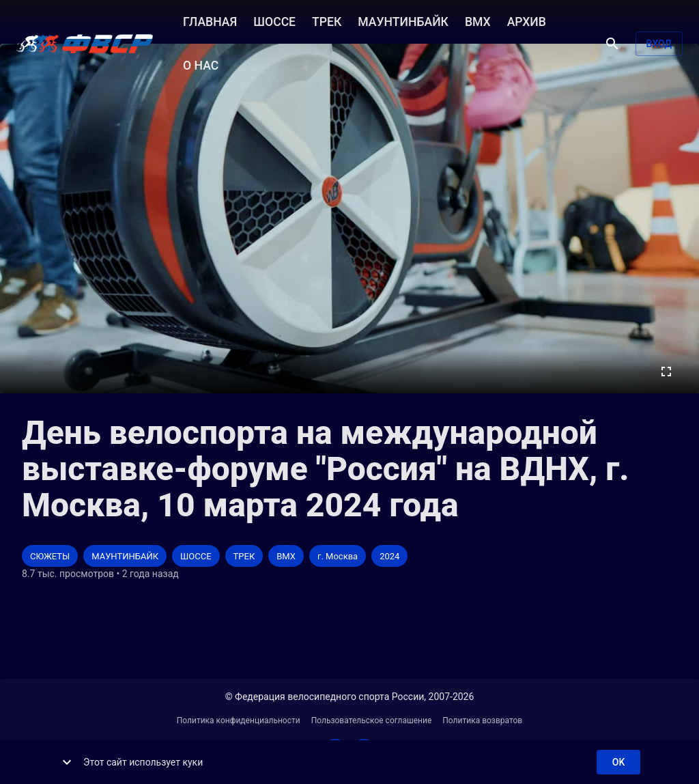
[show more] (67, 762)
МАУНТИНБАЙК (403, 20)
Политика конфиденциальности (239, 720)
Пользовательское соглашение (372, 720)
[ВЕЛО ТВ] (85, 44)
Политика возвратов (482, 720)
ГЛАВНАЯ (210, 20)
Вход (659, 44)
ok (618, 762)
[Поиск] (612, 44)
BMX (478, 20)
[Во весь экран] (666, 372)
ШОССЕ (274, 20)
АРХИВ (527, 20)
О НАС (201, 64)
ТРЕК (327, 20)
